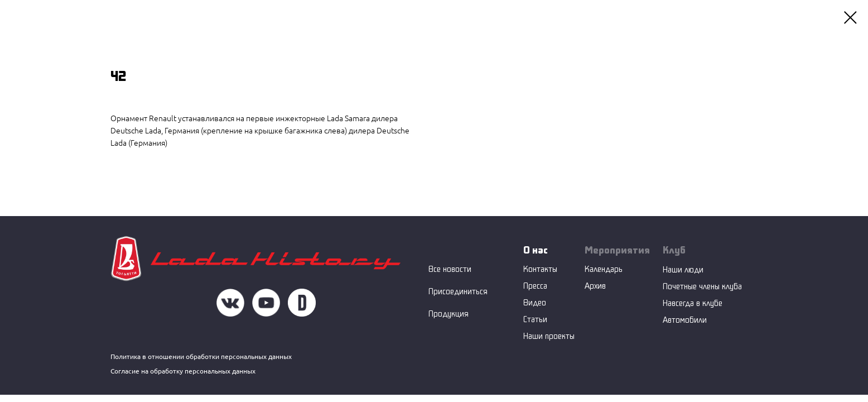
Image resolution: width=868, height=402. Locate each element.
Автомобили (685, 320)
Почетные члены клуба (702, 286)
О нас (536, 250)
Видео (535, 302)
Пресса (535, 286)
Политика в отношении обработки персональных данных (201, 356)
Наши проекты (549, 336)
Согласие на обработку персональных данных (183, 371)
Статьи (535, 319)
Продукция (449, 314)
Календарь (604, 269)
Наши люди (683, 269)
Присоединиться (458, 291)
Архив (595, 286)
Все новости (450, 269)
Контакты (540, 269)
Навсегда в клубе (693, 303)
